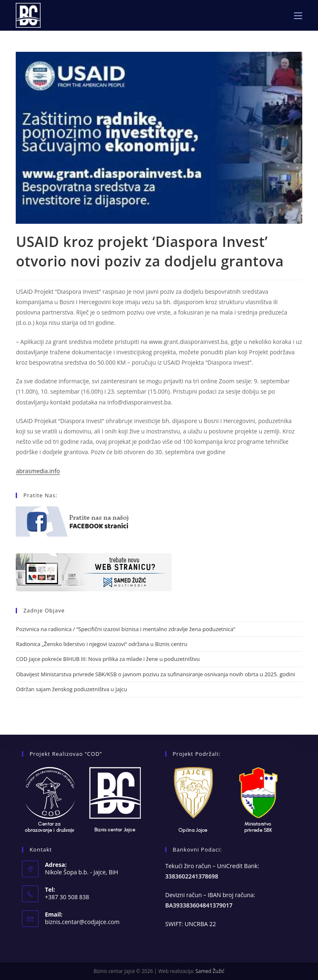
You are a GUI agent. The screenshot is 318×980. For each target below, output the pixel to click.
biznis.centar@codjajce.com (82, 922)
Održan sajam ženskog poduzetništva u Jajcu (71, 689)
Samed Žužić (210, 971)
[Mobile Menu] (298, 15)
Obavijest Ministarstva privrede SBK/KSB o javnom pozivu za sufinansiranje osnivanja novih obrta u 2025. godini (155, 674)
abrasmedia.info (38, 471)
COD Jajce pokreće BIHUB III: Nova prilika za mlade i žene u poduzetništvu (108, 659)
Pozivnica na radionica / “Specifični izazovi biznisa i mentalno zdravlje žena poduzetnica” (125, 629)
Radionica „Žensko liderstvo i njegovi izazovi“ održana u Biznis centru (101, 644)
